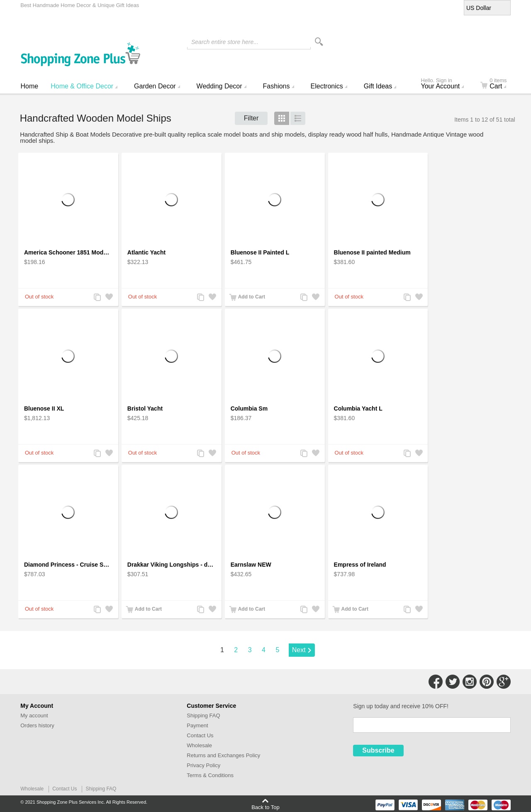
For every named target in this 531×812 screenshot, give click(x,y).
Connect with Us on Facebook (436, 682)
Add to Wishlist (109, 298)
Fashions (276, 86)
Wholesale (199, 745)
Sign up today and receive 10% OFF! (401, 706)
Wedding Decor (219, 86)
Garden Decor (155, 86)
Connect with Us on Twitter (453, 682)
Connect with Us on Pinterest (487, 682)
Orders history (37, 725)
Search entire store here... (225, 42)
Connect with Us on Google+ (504, 682)
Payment (197, 725)
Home (30, 86)
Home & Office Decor (82, 86)
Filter (251, 118)
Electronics (327, 86)
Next (299, 650)
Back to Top (265, 807)
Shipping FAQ (203, 715)
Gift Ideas (378, 86)
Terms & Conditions (210, 775)
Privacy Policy (203, 765)
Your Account (446, 84)
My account (34, 715)
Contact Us (200, 735)
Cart (498, 84)
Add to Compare (97, 298)
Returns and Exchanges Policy (223, 755)
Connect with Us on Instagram (470, 682)
